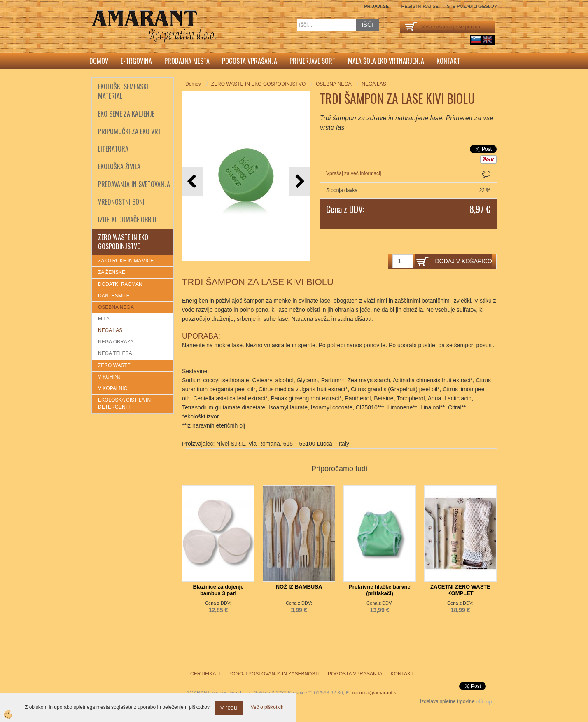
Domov (99, 61)
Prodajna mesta (187, 61)
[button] (299, 182)
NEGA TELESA (115, 353)
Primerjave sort (313, 61)
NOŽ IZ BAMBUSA (299, 587)
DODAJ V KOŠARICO (464, 261)
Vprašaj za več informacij (353, 173)
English (487, 40)
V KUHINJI (110, 377)
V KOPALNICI (113, 388)
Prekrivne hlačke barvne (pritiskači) (380, 590)
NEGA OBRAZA (116, 342)
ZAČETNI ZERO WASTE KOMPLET (460, 590)
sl (476, 40)
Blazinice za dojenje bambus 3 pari (218, 590)
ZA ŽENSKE (112, 272)
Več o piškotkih (267, 707)
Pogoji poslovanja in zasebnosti (274, 674)
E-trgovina (136, 61)
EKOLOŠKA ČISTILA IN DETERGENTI (124, 403)
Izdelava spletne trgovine (447, 701)
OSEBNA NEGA (116, 307)
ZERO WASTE (114, 365)
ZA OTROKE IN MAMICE (126, 261)
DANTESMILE (114, 296)
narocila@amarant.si (375, 693)
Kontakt (448, 61)
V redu (228, 708)
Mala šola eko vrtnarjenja (386, 61)
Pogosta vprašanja (250, 61)
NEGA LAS (110, 330)
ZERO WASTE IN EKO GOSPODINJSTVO (259, 84)
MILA (104, 319)
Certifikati (205, 674)
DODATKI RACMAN (120, 284)
